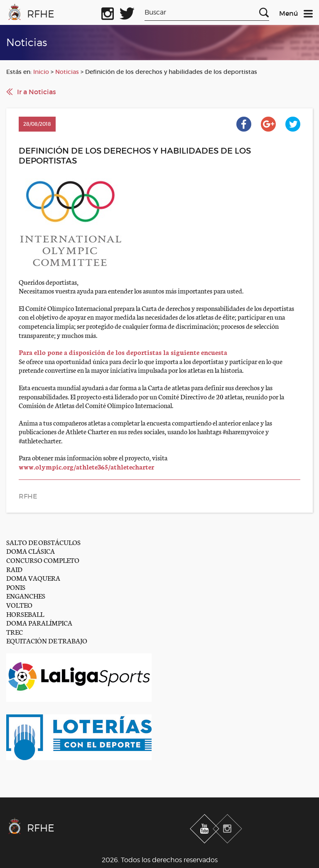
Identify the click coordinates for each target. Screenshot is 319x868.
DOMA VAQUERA (33, 578)
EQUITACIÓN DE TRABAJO (47, 640)
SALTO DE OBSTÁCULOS (43, 542)
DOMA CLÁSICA (31, 551)
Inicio (41, 72)
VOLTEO (19, 605)
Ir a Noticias (37, 92)
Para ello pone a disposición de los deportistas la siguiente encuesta (123, 352)
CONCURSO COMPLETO (43, 560)
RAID (14, 569)
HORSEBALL (25, 614)
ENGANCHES (26, 595)
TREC (15, 632)
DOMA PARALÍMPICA (39, 622)
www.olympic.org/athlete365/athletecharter (86, 466)
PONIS (16, 587)
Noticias (67, 72)
